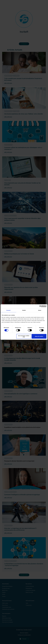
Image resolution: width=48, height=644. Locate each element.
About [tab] (40, 310)
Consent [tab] (8, 310)
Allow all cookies (39, 336)
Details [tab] (24, 310)
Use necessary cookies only (24, 336)
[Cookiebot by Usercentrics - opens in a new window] (40, 306)
